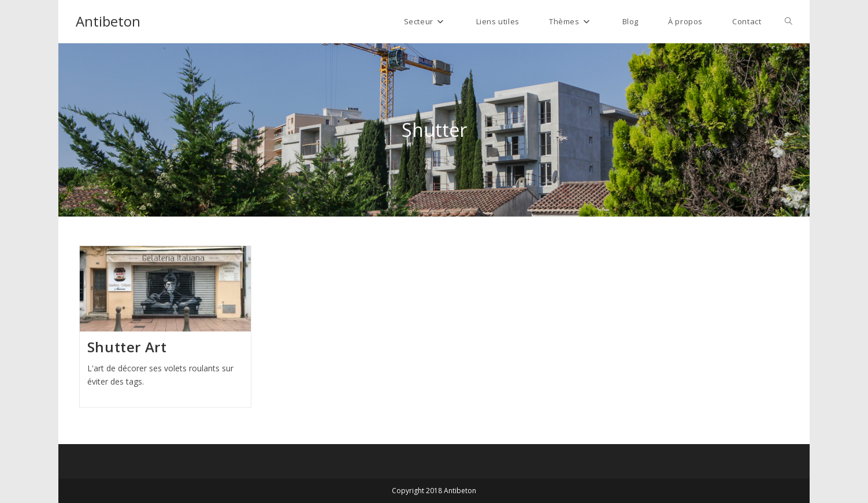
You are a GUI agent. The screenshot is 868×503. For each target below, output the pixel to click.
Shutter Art (127, 347)
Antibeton (108, 21)
